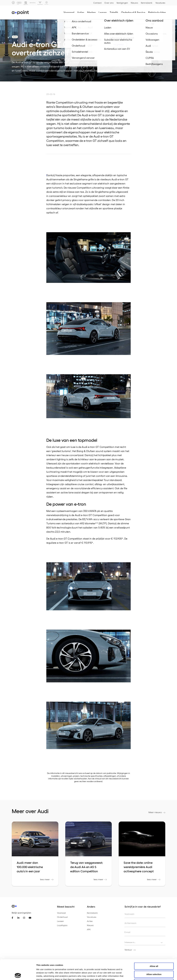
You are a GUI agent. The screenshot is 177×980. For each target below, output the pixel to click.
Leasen (60, 921)
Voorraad (61, 913)
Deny (154, 962)
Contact (97, 3)
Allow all (154, 946)
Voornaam (129, 914)
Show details (145, 975)
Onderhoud (62, 917)
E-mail (127, 932)
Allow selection (154, 954)
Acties (90, 921)
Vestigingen (122, 3)
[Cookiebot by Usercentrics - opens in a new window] (18, 975)
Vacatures (160, 3)
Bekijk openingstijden (21, 913)
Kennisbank (147, 3)
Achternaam (130, 923)
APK (89, 929)
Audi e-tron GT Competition (66, 538)
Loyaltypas (62, 925)
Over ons (109, 3)
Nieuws (134, 3)
